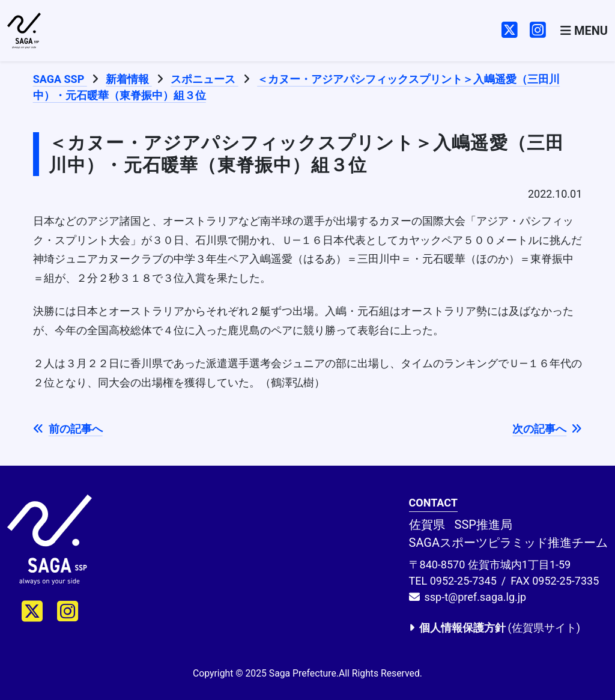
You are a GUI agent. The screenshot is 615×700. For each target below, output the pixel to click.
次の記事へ (547, 429)
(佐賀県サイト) (495, 628)
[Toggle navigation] (584, 31)
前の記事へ (68, 429)
